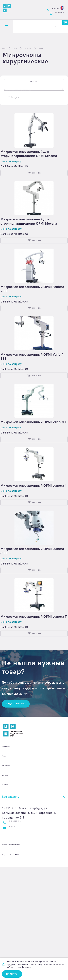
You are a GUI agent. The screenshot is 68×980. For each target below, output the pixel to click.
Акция (15, 110)
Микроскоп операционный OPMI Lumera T (29, 708)
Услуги (7, 858)
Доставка (8, 877)
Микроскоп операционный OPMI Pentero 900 (29, 324)
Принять (15, 973)
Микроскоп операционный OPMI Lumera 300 (29, 631)
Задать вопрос (20, 805)
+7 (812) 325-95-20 (23, 925)
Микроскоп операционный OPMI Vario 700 (34, 477)
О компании (11, 848)
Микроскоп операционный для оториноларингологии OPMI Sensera (32, 170)
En (59, 6)
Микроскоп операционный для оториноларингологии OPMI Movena (32, 247)
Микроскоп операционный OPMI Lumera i (29, 554)
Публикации (11, 867)
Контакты (9, 886)
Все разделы (11, 899)
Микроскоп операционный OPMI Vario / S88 (34, 401)
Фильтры (34, 88)
